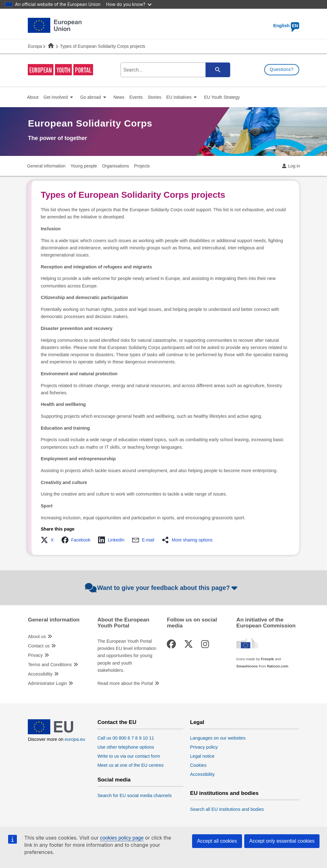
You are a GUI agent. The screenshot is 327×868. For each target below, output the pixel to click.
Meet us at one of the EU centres (131, 765)
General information (54, 620)
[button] (49, 540)
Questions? (282, 69)
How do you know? (129, 4)
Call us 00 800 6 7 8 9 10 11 (126, 738)
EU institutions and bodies (224, 793)
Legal (197, 722)
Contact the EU (117, 722)
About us (37, 636)
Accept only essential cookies (282, 841)
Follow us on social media (192, 623)
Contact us (39, 646)
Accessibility (40, 674)
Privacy (35, 655)
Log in (294, 166)
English (286, 26)
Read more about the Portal (125, 683)
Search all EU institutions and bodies (227, 809)
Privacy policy (204, 747)
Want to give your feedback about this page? (162, 588)
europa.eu (75, 739)
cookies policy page (122, 838)
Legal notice (202, 756)
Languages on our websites (218, 738)
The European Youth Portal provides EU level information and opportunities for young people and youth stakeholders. (127, 656)
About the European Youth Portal (123, 623)
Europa (35, 46)
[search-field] (174, 70)
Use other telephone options (126, 747)
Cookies (198, 765)
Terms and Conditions (50, 665)
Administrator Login (47, 683)
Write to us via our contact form (129, 756)
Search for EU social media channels (135, 796)
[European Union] (55, 733)
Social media (114, 780)
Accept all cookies (217, 841)
